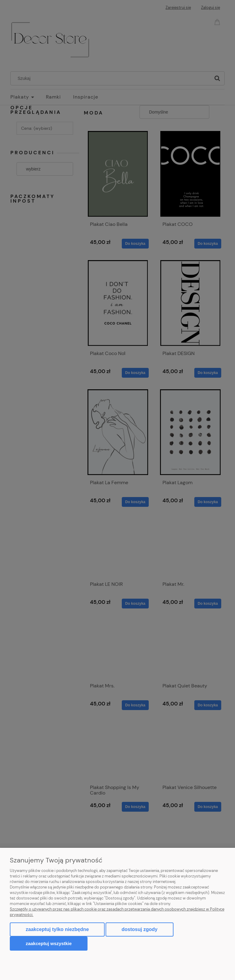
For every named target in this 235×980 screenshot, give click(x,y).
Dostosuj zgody (139, 929)
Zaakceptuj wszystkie (49, 943)
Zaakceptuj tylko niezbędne (57, 929)
